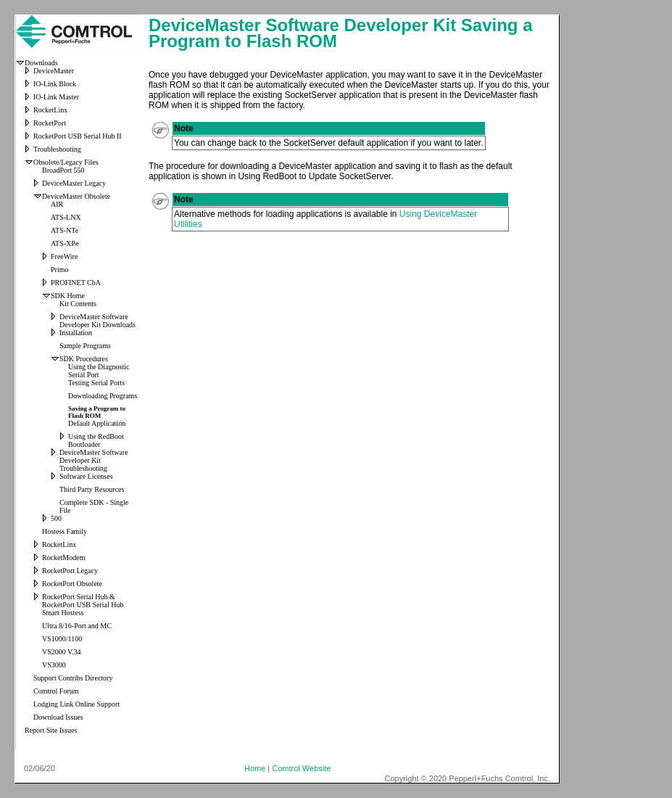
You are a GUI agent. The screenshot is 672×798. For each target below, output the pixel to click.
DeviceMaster (54, 71)
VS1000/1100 (62, 639)
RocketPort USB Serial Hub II (78, 136)
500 (56, 518)
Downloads (41, 63)
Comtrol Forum (56, 691)
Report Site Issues (51, 730)
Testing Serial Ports (96, 383)
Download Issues (58, 717)
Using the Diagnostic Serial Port (99, 371)
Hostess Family (65, 531)
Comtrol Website (301, 768)
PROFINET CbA (76, 283)
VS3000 (54, 665)
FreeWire (64, 256)
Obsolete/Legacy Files (66, 162)
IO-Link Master (56, 97)
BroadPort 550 (63, 170)
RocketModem (63, 558)
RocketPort (50, 123)
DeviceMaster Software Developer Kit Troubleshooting (94, 460)
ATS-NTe (65, 230)
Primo (59, 270)
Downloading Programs (103, 396)
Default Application (97, 423)
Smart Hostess (63, 613)
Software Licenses (86, 476)
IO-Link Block (55, 84)
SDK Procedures (84, 359)
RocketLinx (50, 110)
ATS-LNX (66, 217)
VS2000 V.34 (62, 652)
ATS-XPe (65, 243)
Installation (76, 333)
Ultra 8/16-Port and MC (77, 626)
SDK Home (68, 296)
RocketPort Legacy (70, 571)
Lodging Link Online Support (76, 704)
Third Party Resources (92, 489)
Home (255, 768)
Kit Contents (78, 304)
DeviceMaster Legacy (74, 183)
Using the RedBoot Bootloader (96, 440)
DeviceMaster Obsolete (76, 196)
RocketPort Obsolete (72, 584)
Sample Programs (85, 346)
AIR (57, 204)
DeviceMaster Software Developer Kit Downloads (98, 321)
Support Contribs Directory (73, 678)
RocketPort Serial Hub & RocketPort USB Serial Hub (83, 601)
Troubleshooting (57, 149)
